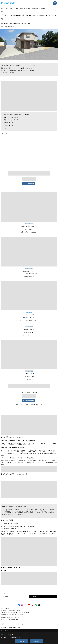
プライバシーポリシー (19, 636)
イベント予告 (5, 597)
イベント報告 (33, 597)
